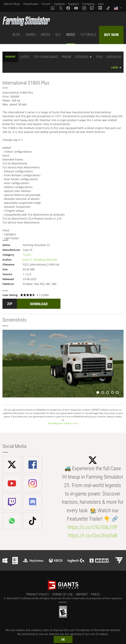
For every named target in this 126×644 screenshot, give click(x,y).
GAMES (31, 35)
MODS (71, 35)
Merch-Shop (12, 4)
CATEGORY (82, 57)
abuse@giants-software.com (63, 423)
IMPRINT (82, 594)
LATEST (25, 57)
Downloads (31, 4)
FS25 (99, 57)
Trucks (27, 255)
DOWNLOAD (39, 304)
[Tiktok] (108, 8)
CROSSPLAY (114, 57)
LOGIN (115, 67)
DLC (58, 35)
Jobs (101, 4)
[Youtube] (76, 8)
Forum (46, 4)
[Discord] (101, 8)
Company (88, 4)
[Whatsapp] (53, 8)
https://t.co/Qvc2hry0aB (93, 536)
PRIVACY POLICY (38, 594)
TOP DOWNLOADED (46, 57)
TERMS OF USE (62, 594)
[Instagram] (85, 8)
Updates (59, 4)
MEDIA (45, 35)
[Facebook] (69, 8)
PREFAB (66, 57)
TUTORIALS (88, 35)
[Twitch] (92, 8)
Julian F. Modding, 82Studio (40, 260)
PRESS (95, 594)
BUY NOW (111, 35)
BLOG (16, 35)
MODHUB (10, 57)
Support (73, 4)
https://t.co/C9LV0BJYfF (93, 527)
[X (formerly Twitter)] (61, 8)
